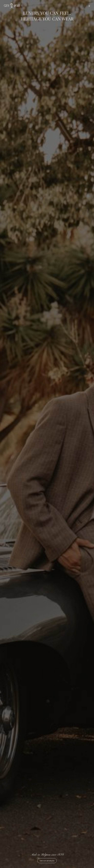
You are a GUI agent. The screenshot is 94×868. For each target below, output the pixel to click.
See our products (47, 861)
